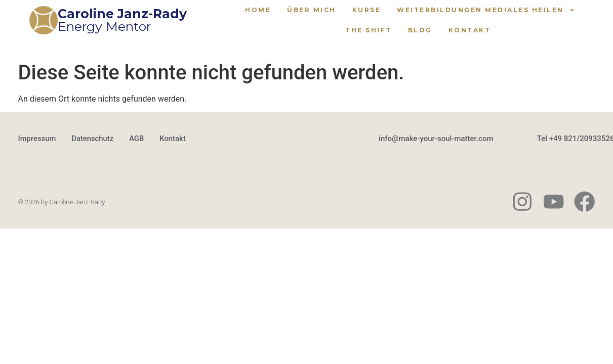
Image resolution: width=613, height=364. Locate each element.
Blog (420, 30)
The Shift (369, 30)
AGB (138, 139)
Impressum (37, 139)
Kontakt (470, 30)
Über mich (312, 10)
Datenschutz (93, 139)
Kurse (367, 10)
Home (258, 10)
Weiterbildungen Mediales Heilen (486, 10)
